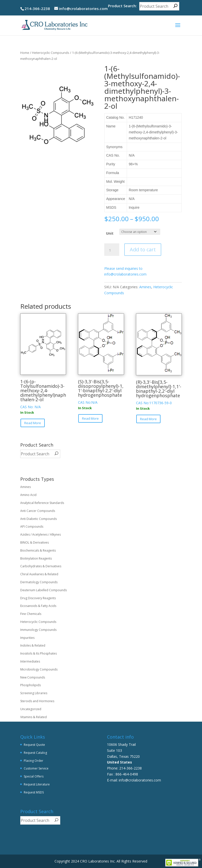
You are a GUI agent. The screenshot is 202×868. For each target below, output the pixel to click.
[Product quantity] (112, 250)
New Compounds (33, 677)
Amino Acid (28, 495)
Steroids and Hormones (37, 701)
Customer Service (36, 768)
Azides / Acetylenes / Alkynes (40, 534)
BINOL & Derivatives (34, 542)
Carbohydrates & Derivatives (41, 566)
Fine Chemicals (31, 614)
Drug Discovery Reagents (38, 598)
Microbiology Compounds (39, 669)
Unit (110, 233)
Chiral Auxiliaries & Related (39, 574)
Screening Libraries (34, 693)
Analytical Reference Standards (42, 503)
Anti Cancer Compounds (38, 511)
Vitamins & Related (33, 717)
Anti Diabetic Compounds (38, 519)
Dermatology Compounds (39, 582)
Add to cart (143, 249)
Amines (145, 287)
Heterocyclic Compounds (51, 53)
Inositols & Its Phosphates (38, 653)
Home (25, 53)
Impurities (27, 638)
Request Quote (34, 745)
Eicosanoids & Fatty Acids (38, 606)
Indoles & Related (33, 645)
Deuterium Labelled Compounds (43, 590)
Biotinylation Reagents (36, 558)
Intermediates (30, 661)
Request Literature (37, 784)
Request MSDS (34, 792)
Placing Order (33, 761)
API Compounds (32, 527)
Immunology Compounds (38, 630)
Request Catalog (35, 753)
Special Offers (34, 776)
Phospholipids (30, 685)
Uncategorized (31, 709)
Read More (33, 423)
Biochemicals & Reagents (38, 550)
